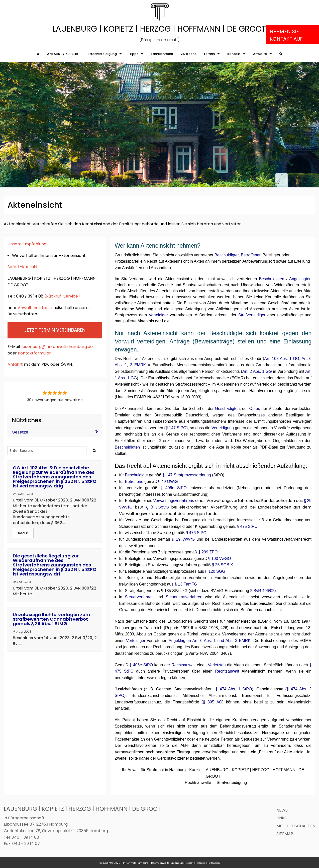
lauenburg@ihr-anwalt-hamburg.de (57, 347)
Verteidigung (223, 428)
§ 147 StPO (176, 428)
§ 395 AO (213, 702)
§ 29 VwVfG (184, 539)
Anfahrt (15, 364)
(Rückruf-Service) (62, 296)
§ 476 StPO (196, 533)
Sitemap (285, 834)
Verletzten (217, 665)
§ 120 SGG (215, 571)
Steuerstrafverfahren (184, 597)
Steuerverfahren (139, 597)
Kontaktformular (35, 353)
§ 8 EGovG (157, 507)
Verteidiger (158, 315)
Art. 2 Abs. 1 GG (257, 371)
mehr (23, 533)
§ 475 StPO (247, 526)
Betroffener (251, 255)
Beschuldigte (136, 475)
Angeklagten (300, 279)
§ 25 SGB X (222, 565)
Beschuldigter (227, 255)
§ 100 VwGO (220, 559)
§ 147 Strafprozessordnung (187, 475)
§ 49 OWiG (168, 482)
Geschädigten (227, 409)
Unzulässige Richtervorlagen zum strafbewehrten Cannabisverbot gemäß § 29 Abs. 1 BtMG (51, 619)
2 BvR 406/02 (262, 591)
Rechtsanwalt (183, 665)
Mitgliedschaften (296, 826)
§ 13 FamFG (186, 584)
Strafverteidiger (252, 315)
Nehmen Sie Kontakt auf (286, 35)
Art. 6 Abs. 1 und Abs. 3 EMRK (222, 641)
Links (282, 818)
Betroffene (134, 482)
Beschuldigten (272, 279)
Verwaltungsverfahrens (174, 501)
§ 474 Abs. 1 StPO (234, 689)
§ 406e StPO (174, 488)
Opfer (254, 409)
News (282, 810)
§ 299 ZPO (208, 552)
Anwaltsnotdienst (36, 308)
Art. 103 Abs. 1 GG (282, 359)
